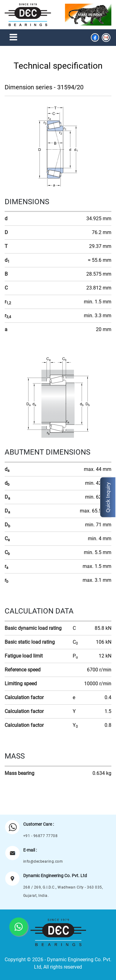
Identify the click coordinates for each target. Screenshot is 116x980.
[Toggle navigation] (13, 38)
